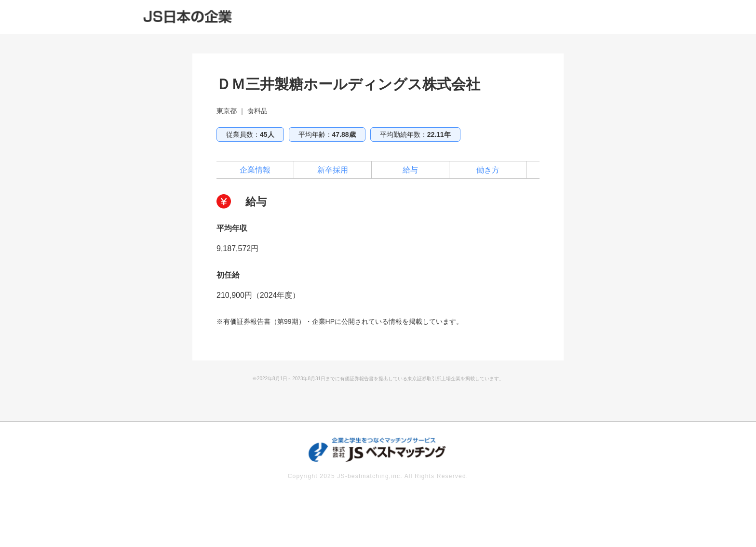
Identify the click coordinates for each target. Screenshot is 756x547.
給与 (410, 170)
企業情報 (255, 170)
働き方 (488, 170)
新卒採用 (333, 170)
